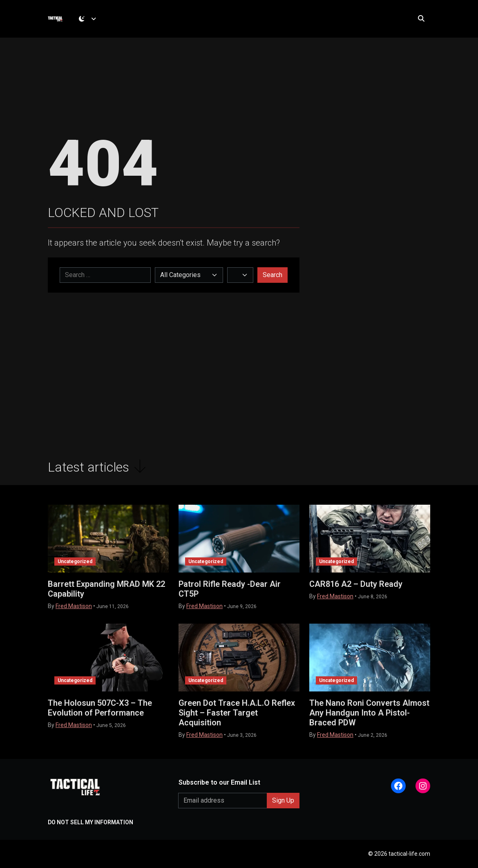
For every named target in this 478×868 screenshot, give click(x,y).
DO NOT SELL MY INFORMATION (90, 822)
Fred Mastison (74, 606)
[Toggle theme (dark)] (91, 22)
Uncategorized (75, 562)
